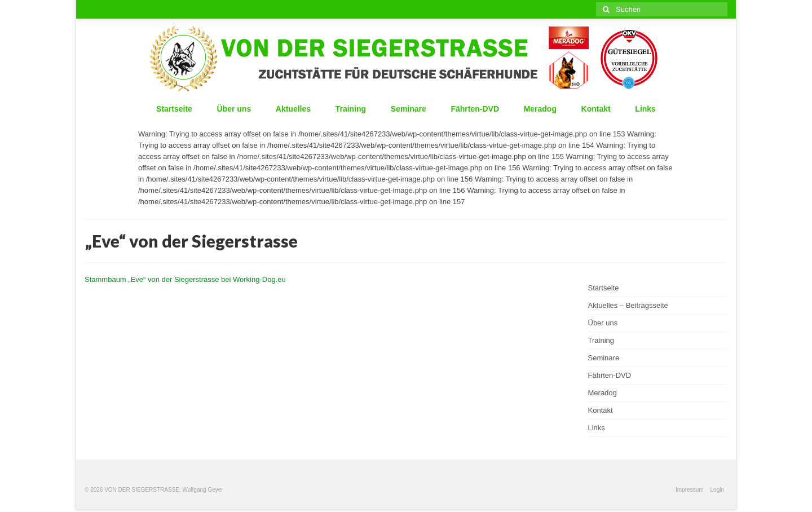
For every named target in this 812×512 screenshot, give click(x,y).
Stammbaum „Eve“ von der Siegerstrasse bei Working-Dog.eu (185, 279)
